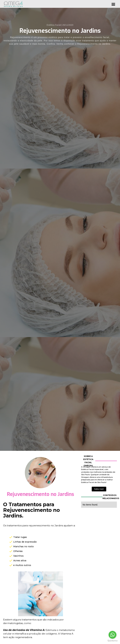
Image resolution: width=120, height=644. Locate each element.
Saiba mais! (99, 489)
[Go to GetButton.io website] (112, 641)
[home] (13, 4)
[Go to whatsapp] (112, 635)
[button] (113, 4)
